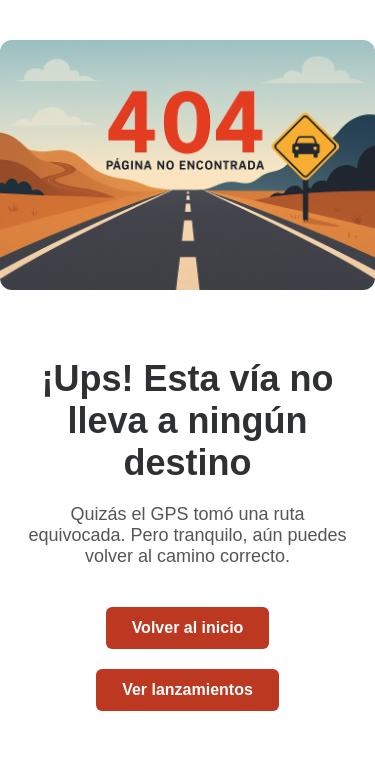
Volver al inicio (188, 627)
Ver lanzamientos (187, 689)
